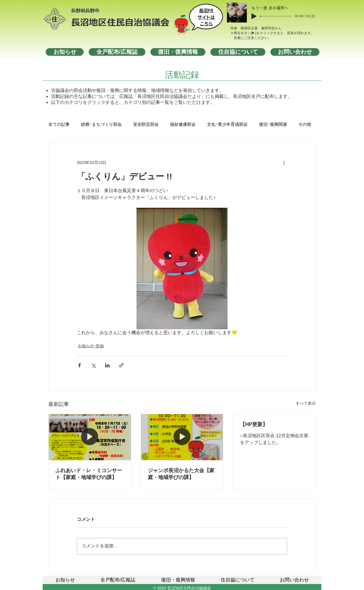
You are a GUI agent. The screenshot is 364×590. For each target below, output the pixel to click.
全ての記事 (59, 125)
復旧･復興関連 (273, 125)
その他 (305, 125)
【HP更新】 (254, 424)
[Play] (254, 16)
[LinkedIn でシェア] (107, 365)
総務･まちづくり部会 (101, 125)
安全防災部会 (146, 125)
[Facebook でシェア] (79, 365)
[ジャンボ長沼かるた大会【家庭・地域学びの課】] (182, 437)
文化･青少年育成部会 (227, 125)
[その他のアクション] (284, 163)
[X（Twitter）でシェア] (93, 365)
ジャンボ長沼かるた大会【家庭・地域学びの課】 (181, 474)
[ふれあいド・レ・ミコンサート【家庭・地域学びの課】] (90, 437)
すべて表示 (306, 403)
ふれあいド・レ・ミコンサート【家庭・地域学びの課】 (89, 474)
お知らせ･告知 (91, 346)
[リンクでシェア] (121, 365)
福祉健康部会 (183, 125)
